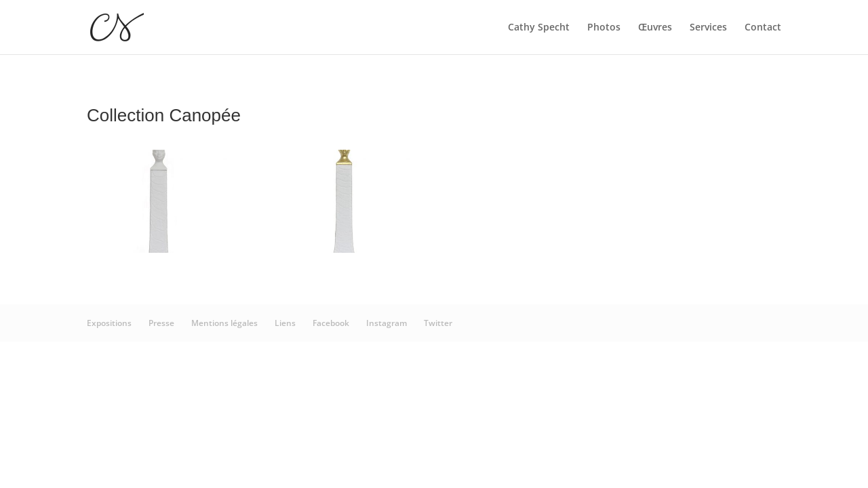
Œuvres (655, 28)
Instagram (387, 323)
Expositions (109, 323)
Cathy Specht (539, 28)
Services (708, 28)
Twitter (438, 323)
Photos (604, 28)
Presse (161, 323)
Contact (763, 28)
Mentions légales (224, 323)
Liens (285, 323)
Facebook (331, 323)
